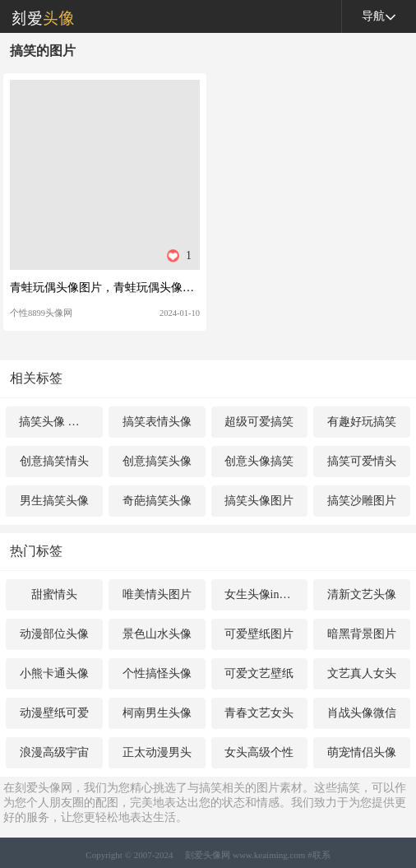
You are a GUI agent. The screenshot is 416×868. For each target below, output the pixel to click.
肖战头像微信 (362, 713)
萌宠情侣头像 (362, 752)
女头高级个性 (259, 752)
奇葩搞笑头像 (157, 501)
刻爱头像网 (37, 16)
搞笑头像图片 (259, 501)
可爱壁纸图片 (259, 634)
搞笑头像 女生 (55, 422)
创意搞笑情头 (54, 461)
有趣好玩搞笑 (362, 422)
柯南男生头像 (157, 713)
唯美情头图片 (157, 594)
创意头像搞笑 (259, 461)
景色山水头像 (157, 634)
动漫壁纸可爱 (54, 713)
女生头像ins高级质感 (266, 594)
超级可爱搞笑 (259, 422)
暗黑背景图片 (362, 634)
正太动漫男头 (157, 752)
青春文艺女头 (259, 713)
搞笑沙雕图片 (362, 501)
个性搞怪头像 (157, 673)
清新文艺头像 (362, 594)
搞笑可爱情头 (362, 461)
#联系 (319, 855)
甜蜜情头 (54, 594)
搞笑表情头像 (157, 422)
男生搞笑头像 (54, 501)
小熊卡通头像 (54, 673)
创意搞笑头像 (157, 461)
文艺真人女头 (362, 673)
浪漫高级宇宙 (54, 752)
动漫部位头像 (54, 634)
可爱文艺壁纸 (259, 673)
